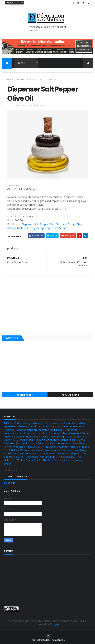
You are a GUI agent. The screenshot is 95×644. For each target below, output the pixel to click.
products (20, 79)
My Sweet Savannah (57, 447)
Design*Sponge (66, 437)
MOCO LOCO (35, 447)
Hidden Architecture (47, 440)
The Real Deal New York (57, 460)
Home (10, 79)
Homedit (23, 443)
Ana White (80, 423)
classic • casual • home (37, 433)
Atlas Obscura (51, 426)
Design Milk (49, 437)
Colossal (74, 433)
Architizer (35, 426)
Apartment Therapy (16, 426)
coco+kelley (60, 433)
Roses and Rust (34, 450)
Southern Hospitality (74, 450)
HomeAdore (68, 440)
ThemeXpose (58, 640)
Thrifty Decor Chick (29, 460)
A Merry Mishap (62, 423)
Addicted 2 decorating (17, 423)
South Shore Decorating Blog (21, 454)
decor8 (20, 437)
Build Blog (57, 430)
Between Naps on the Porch (33, 430)
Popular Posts (70, 395)
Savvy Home (52, 450)
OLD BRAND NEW (13, 450)
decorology (33, 437)
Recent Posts (25, 395)
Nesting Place (79, 447)
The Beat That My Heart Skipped (60, 454)
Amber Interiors (42, 423)
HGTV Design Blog (22, 440)
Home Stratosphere (42, 443)
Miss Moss (19, 447)
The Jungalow (65, 457)
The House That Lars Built (40, 457)
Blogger (55, 624)
